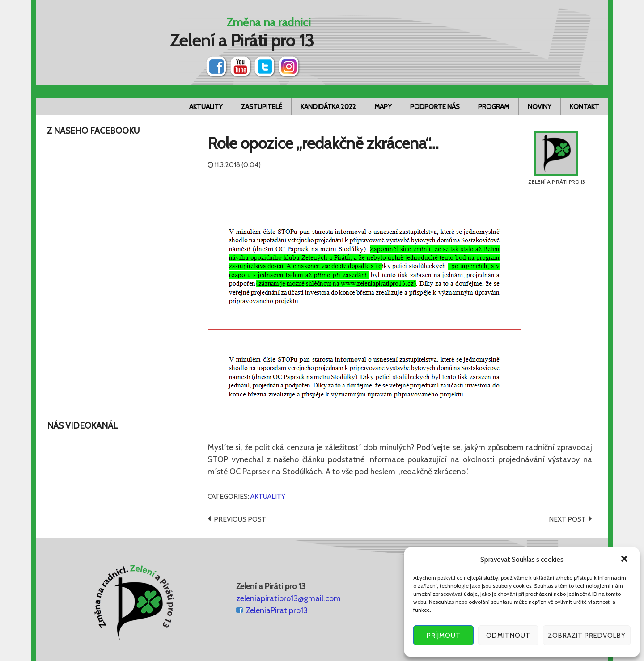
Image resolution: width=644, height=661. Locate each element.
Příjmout (444, 636)
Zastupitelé (262, 107)
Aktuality (206, 107)
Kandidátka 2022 (328, 107)
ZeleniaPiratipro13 (277, 610)
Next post (567, 519)
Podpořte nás (435, 107)
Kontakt (585, 107)
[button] (625, 560)
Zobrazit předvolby (587, 636)
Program (494, 107)
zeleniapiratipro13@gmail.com (288, 598)
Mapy (383, 107)
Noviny (540, 107)
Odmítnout (508, 636)
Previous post (240, 519)
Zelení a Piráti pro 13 (242, 40)
